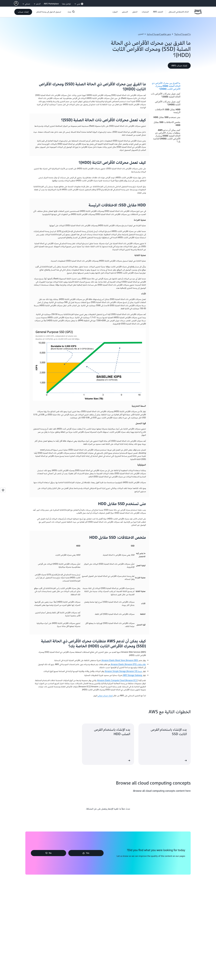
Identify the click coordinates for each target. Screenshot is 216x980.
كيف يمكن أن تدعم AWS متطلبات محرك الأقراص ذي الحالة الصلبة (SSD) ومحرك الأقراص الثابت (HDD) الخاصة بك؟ (167, 136)
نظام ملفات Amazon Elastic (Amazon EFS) (128, 664)
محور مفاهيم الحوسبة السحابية (159, 34)
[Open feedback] (3, 490)
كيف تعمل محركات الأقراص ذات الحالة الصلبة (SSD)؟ (166, 95)
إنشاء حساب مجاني (105, 696)
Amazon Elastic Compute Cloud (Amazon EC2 (117, 680)
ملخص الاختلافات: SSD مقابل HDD (167, 124)
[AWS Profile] (16, 3)
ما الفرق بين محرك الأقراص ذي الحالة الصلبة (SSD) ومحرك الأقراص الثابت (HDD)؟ (166, 86)
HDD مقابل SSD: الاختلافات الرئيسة (168, 111)
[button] (158, 12)
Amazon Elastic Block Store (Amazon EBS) (119, 660)
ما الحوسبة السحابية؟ (182, 34)
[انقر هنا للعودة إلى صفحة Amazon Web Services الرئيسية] (198, 13)
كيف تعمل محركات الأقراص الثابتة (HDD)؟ (168, 103)
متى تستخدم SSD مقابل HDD (167, 117)
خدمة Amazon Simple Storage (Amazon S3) (123, 671)
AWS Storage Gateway (132, 675)
